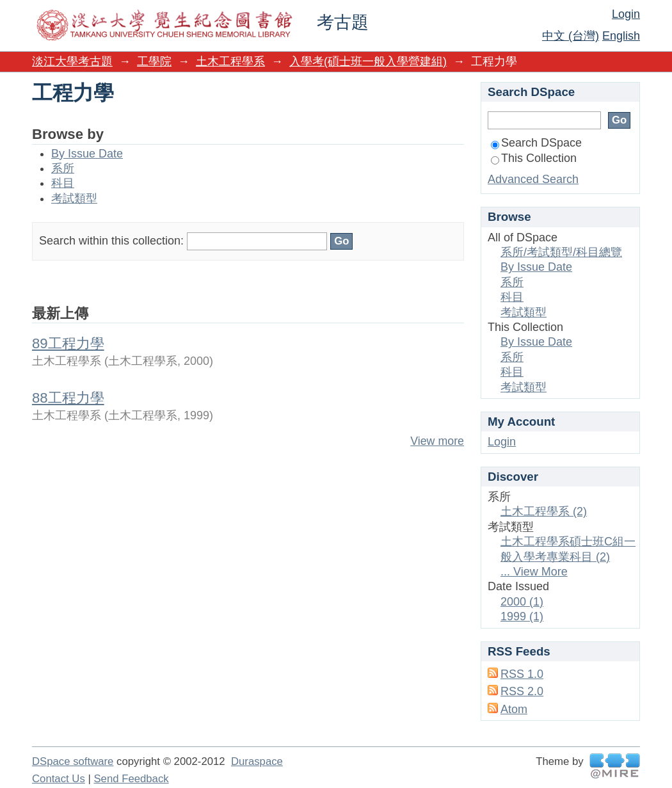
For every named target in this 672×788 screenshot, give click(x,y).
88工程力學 (68, 398)
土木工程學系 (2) (544, 511)
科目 (63, 183)
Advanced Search (533, 179)
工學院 (154, 61)
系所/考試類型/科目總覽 (561, 252)
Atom (514, 709)
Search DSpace (536, 143)
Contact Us (59, 779)
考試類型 (74, 198)
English (621, 36)
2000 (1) (522, 602)
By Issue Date (87, 154)
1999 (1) (522, 616)
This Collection (534, 158)
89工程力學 (68, 343)
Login (626, 14)
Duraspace (257, 761)
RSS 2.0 (522, 691)
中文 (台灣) (571, 36)
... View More (534, 572)
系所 (63, 168)
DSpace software (73, 761)
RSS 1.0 (522, 674)
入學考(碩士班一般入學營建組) (368, 61)
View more (437, 441)
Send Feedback (131, 779)
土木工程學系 (230, 61)
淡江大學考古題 (72, 61)
